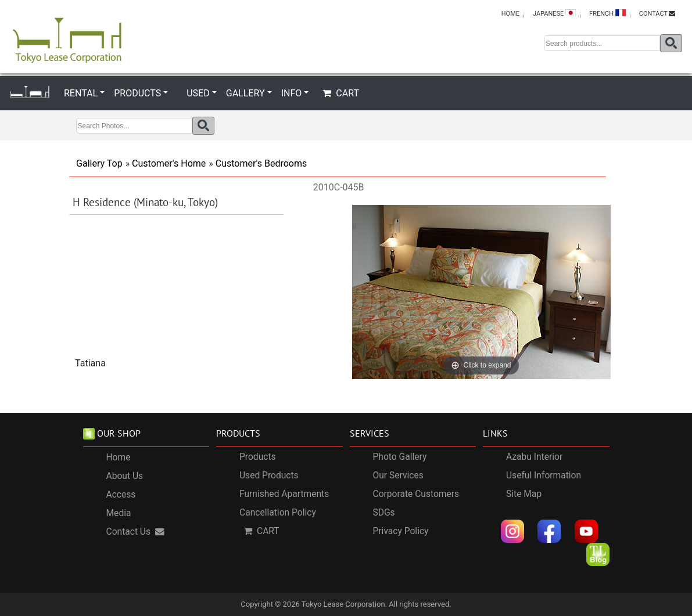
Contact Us (136, 532)
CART (341, 93)
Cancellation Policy (278, 513)
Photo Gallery (400, 457)
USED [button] (198, 93)
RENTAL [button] (81, 93)
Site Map (524, 494)
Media (119, 513)
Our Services (398, 475)
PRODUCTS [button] (137, 93)
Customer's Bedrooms (261, 163)
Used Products (269, 475)
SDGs (384, 513)
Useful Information (544, 475)
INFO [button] (292, 93)
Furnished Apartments (284, 494)
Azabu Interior (534, 457)
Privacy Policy (401, 531)
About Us (125, 476)
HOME (510, 14)
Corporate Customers (416, 494)
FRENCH (607, 13)
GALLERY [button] (245, 93)
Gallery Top (99, 163)
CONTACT (657, 14)
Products (258, 457)
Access (121, 495)
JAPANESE (554, 13)
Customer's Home (169, 163)
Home (119, 458)
